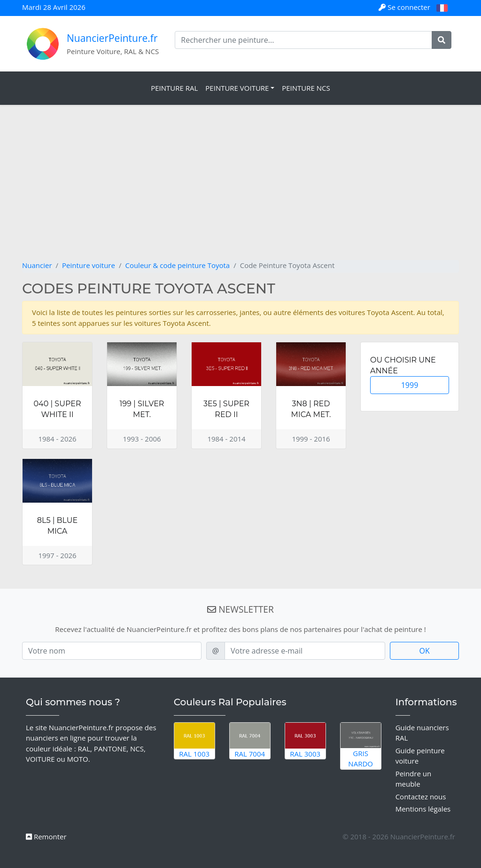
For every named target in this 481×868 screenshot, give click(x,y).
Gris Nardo (361, 746)
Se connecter (405, 7)
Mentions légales (423, 809)
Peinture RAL (174, 88)
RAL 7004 (250, 741)
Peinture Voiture (237, 88)
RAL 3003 (305, 741)
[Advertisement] (240, 189)
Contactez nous (421, 797)
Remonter (46, 836)
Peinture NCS (306, 88)
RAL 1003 (194, 741)
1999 (410, 385)
